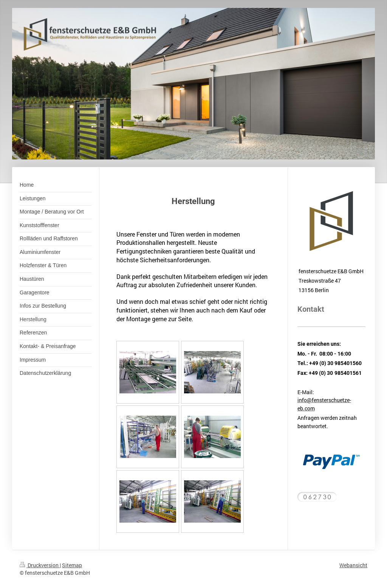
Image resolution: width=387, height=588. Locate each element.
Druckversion (40, 565)
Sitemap (72, 565)
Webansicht (353, 565)
